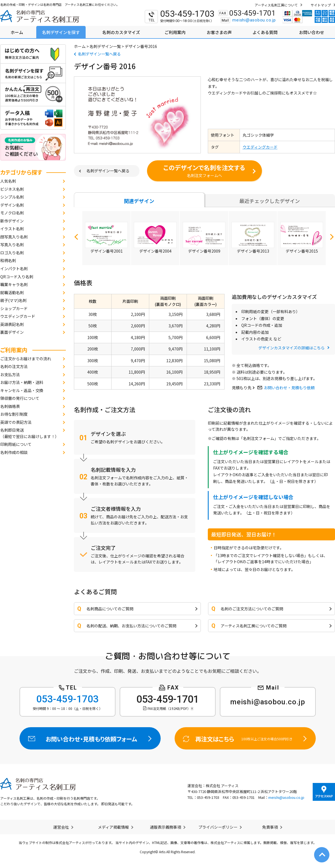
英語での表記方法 (16, 422)
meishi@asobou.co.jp (254, 20)
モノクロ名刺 (12, 213)
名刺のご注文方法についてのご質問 (252, 609)
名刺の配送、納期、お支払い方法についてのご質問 (131, 626)
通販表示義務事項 (165, 827)
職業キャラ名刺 (14, 284)
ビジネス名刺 (12, 189)
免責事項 (270, 827)
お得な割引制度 (14, 414)
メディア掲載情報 (113, 827)
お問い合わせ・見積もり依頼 (289, 388)
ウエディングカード (18, 316)
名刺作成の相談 (14, 452)
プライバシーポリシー (218, 827)
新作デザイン (12, 221)
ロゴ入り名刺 (12, 253)
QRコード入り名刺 (17, 277)
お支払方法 (10, 374)
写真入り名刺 (12, 245)
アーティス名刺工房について (276, 5)
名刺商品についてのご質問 (110, 609)
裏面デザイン (12, 332)
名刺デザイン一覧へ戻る (99, 54)
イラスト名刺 (12, 229)
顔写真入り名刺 (14, 237)
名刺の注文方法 (14, 366)
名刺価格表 (10, 406)
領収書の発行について (20, 398)
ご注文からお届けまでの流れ (26, 359)
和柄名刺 (8, 260)
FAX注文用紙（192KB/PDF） (169, 708)
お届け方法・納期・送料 (22, 382)
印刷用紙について (16, 444)
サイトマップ (321, 5)
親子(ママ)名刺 (13, 300)
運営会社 (61, 827)
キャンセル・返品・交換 (22, 390)
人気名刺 (8, 181)
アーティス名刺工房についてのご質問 (254, 626)
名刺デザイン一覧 (105, 46)
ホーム (80, 46)
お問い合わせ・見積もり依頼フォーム (90, 738)
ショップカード (14, 308)
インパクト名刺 (14, 269)
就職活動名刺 (12, 292)
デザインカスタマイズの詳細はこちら (291, 348)
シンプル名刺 (12, 197)
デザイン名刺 (12, 205)
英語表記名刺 (12, 324)
